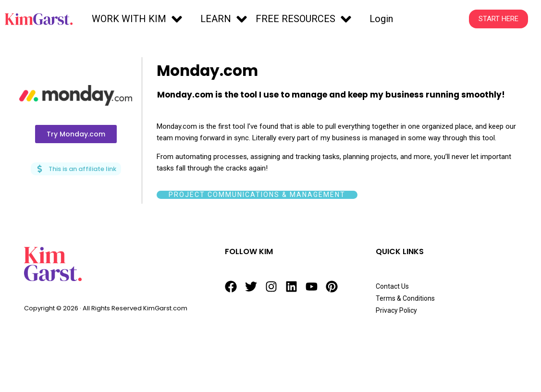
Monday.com (209, 70)
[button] (138, 19)
